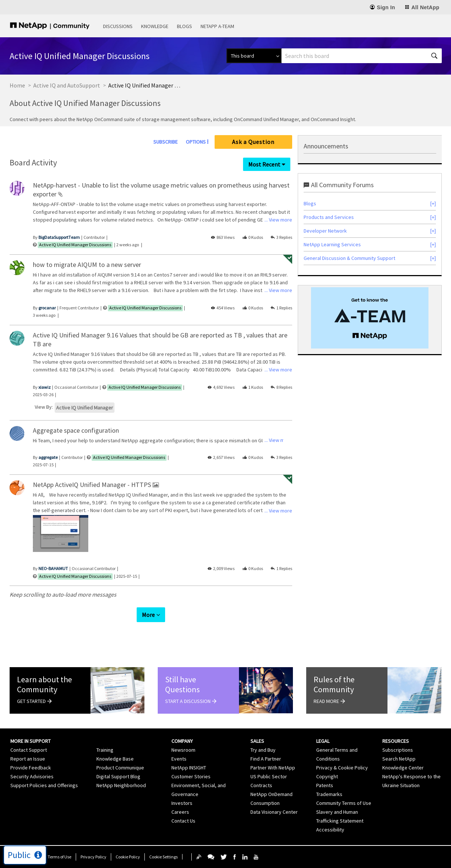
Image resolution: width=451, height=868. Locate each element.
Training (105, 750)
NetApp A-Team (217, 26)
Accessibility (330, 830)
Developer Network (325, 231)
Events (179, 759)
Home (17, 85)
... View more (278, 220)
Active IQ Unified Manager (85, 408)
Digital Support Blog (118, 776)
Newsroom (183, 750)
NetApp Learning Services (332, 244)
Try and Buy (263, 750)
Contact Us (183, 821)
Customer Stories (191, 776)
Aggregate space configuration (76, 430)
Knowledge (155, 26)
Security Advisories (32, 776)
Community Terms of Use (344, 803)
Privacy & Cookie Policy (342, 768)
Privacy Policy (93, 857)
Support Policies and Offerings (44, 785)
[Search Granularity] (254, 56)
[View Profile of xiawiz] (45, 387)
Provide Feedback (31, 768)
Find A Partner (266, 759)
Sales (257, 741)
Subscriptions (398, 750)
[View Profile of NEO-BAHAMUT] (53, 568)
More (148, 615)
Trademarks (329, 794)
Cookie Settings (163, 857)
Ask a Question (253, 142)
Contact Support (29, 750)
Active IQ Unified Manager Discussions (75, 245)
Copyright (327, 776)
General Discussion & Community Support (349, 258)
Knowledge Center (403, 768)
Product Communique (120, 768)
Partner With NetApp (273, 768)
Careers (180, 812)
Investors (182, 803)
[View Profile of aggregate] (48, 457)
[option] (61, 535)
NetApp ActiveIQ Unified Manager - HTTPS (93, 485)
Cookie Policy (128, 857)
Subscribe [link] (165, 142)
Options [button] (196, 142)
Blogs (184, 26)
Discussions (118, 26)
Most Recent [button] (264, 164)
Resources (396, 741)
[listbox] (61, 535)
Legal (323, 741)
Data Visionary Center (274, 812)
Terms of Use (59, 857)
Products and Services (329, 217)
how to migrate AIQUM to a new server (87, 265)
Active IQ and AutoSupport (67, 85)
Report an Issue (28, 759)
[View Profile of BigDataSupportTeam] (59, 237)
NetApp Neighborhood (121, 785)
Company (182, 741)
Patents (325, 785)
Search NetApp (399, 759)
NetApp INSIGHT (189, 768)
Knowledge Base (115, 759)
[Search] (362, 56)
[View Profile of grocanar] (47, 308)
